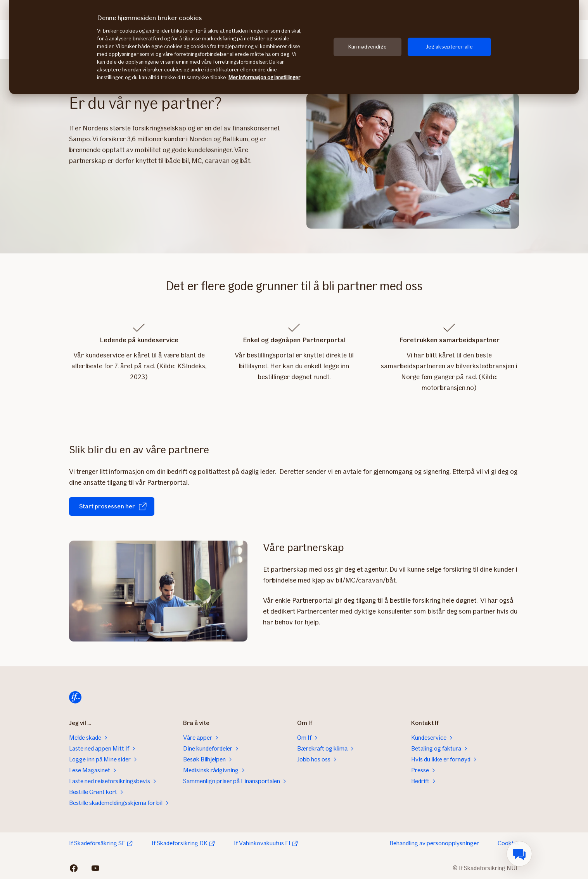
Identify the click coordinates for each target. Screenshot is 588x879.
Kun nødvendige (367, 47)
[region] (294, 47)
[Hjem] (75, 697)
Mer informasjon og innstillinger (264, 77)
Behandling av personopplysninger (434, 843)
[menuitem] (519, 854)
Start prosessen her (113, 506)
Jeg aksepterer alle (450, 47)
